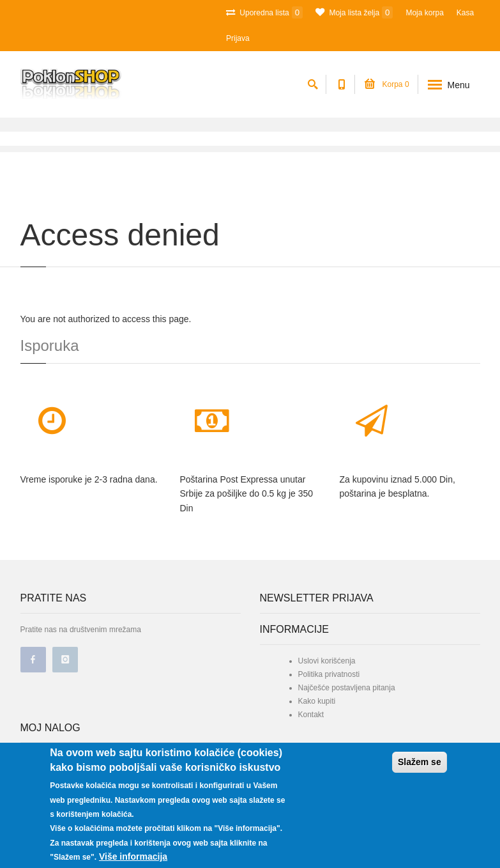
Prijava (238, 38)
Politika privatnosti (329, 674)
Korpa (387, 84)
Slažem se (420, 762)
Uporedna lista (264, 12)
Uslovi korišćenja (327, 661)
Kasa (465, 13)
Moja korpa (424, 13)
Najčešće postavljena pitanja (347, 688)
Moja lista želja (354, 12)
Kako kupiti (317, 701)
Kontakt (311, 715)
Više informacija (133, 856)
